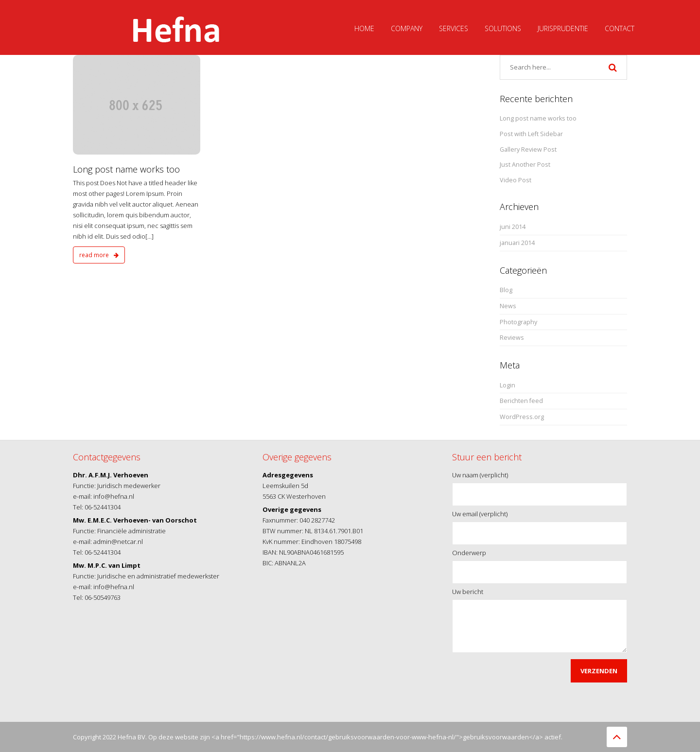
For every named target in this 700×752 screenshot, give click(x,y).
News (508, 306)
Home (364, 28)
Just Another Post (525, 165)
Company (407, 28)
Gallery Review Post (528, 149)
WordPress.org (522, 417)
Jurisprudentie (563, 28)
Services (454, 28)
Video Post (516, 180)
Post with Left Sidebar (531, 134)
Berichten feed (521, 401)
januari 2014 (517, 243)
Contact (620, 28)
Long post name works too (126, 169)
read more (99, 255)
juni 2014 (513, 227)
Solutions (503, 28)
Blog (506, 290)
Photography (518, 322)
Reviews (512, 338)
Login (507, 385)
